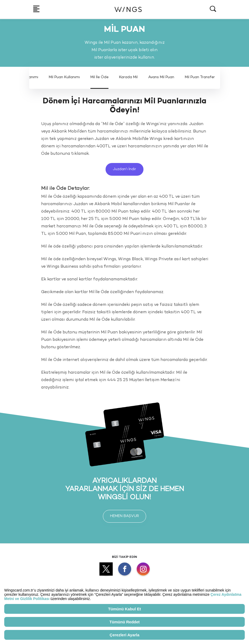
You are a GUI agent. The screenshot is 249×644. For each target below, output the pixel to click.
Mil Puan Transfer (200, 77)
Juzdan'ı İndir (124, 169)
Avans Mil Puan (161, 77)
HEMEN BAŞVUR (124, 516)
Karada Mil (128, 77)
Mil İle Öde (99, 77)
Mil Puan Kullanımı (64, 77)
